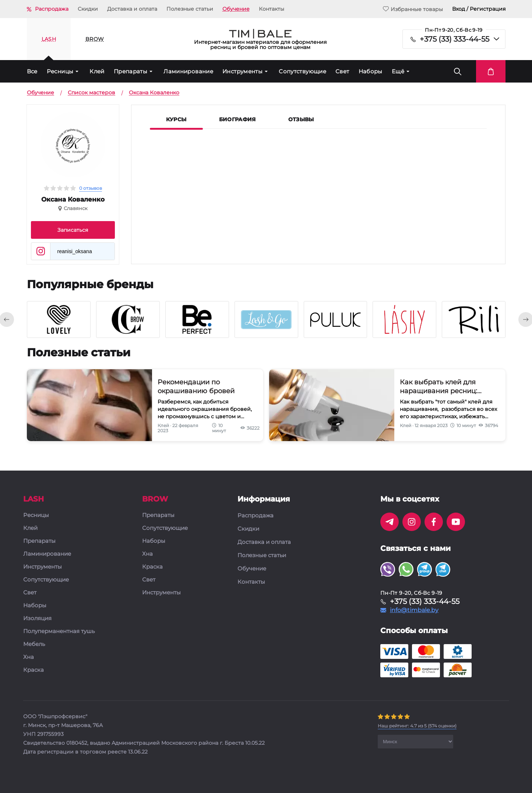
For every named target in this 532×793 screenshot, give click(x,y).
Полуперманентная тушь (59, 631)
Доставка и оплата (132, 9)
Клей (97, 71)
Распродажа (52, 9)
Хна (29, 657)
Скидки (88, 9)
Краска (34, 670)
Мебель (34, 644)
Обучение (236, 9)
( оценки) (417, 726)
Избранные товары (413, 9)
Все (32, 71)
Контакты (272, 9)
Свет (342, 71)
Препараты (131, 71)
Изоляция (37, 619)
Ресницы (60, 71)
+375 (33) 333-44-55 (455, 39)
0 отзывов (91, 188)
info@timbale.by (414, 610)
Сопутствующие (302, 71)
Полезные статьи (190, 9)
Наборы (371, 71)
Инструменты (242, 71)
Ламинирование (188, 71)
